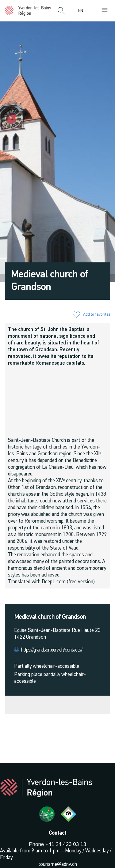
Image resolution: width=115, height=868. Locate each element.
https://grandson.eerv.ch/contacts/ (52, 650)
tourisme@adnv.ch (58, 864)
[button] (61, 11)
